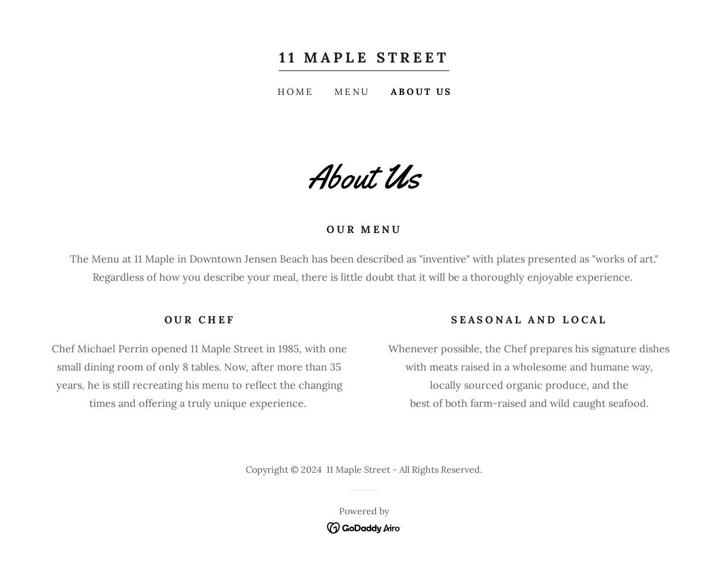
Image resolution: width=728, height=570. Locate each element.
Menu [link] (352, 91)
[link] (364, 59)
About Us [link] (422, 91)
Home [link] (296, 91)
